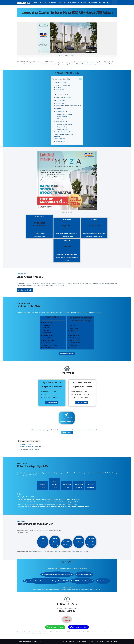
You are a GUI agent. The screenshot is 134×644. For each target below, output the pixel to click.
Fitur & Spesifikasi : (63, 119)
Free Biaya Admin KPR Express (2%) (91, 542)
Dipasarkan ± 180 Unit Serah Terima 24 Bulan (67, 418)
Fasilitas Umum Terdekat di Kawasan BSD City (68, 106)
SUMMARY (57, 136)
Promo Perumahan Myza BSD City (63, 134)
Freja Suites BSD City (26, 444)
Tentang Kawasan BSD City (63, 98)
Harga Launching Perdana (43, 542)
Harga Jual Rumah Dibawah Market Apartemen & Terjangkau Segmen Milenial (46, 581)
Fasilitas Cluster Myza (60, 101)
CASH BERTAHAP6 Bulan (55, 484)
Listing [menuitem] (84, 3)
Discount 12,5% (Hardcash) (55, 542)
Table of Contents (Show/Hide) (61, 79)
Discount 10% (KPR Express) (67, 543)
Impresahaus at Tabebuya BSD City (30, 449)
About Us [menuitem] (43, 3)
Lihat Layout (52, 403)
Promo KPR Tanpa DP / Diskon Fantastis (82, 581)
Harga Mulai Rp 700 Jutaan (65, 114)
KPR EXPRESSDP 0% (67, 486)
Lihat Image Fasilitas (67, 354)
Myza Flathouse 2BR (61, 122)
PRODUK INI (67, 619)
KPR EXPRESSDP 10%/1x (79, 486)
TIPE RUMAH (58, 109)
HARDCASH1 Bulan (43, 486)
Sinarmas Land (60, 90)
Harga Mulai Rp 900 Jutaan (65, 125)
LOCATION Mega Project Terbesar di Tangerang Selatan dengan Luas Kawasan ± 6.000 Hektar (67, 251)
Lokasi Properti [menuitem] (72, 3)
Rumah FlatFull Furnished (63, 85)
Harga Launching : (62, 117)
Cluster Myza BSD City (60, 82)
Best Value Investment (103, 581)
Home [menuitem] (36, 3)
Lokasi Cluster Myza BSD (61, 95)
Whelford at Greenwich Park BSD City (30, 447)
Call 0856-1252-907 (78, 627)
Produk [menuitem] (61, 3)
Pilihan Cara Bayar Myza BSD (62, 132)
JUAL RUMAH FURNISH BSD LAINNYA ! (29, 441)
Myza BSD (59, 87)
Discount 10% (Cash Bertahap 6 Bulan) (79, 542)
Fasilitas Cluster (60, 103)
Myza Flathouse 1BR (61, 111)
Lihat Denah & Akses (25, 290)
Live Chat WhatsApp (55, 627)
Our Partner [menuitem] (52, 3)
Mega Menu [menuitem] (102, 3)
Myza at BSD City (60, 142)
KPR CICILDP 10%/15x (91, 486)
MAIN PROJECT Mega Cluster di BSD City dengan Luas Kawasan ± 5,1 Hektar (67, 228)
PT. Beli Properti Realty (23, 641)
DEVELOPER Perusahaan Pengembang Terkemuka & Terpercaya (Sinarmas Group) (94, 228)
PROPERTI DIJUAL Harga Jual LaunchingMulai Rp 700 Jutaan (39, 227)
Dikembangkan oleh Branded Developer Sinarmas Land (57, 574)
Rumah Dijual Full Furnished (84, 574)
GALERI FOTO (67, 432)
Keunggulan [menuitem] (93, 3)
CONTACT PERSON (59, 139)
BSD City (58, 92)
